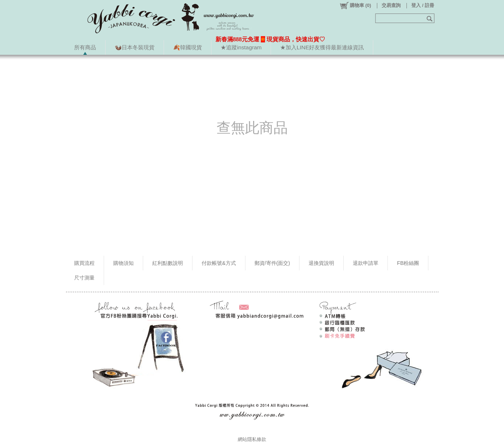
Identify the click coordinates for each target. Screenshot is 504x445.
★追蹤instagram (241, 47)
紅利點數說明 (168, 263)
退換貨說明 (321, 263)
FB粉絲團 (408, 263)
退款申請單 (366, 263)
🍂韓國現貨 (188, 47)
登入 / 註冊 (423, 5)
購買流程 (84, 263)
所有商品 (85, 47)
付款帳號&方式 (219, 263)
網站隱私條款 (252, 439)
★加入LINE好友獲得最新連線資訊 (322, 47)
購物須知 (123, 263)
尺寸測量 (84, 278)
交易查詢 (391, 5)
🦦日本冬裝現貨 (135, 47)
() (355, 5)
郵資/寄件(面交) (272, 263)
